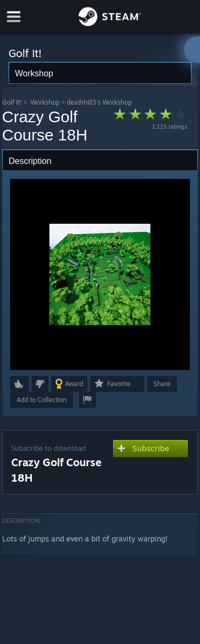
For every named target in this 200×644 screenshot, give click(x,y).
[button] (19, 384)
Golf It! (12, 102)
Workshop (45, 102)
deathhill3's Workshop (99, 102)
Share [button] (162, 384)
